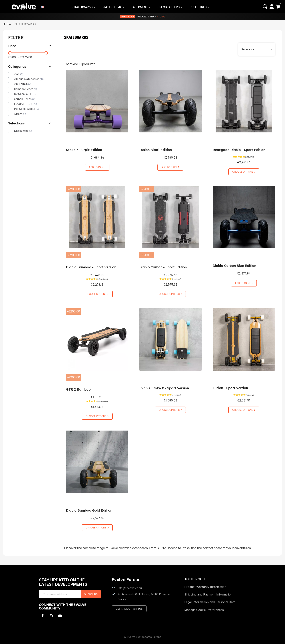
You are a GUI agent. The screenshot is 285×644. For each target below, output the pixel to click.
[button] (265, 7)
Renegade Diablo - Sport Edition (239, 150)
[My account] (271, 6)
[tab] (30, 46)
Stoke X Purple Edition (84, 150)
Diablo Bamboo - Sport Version (91, 268)
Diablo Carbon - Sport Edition (163, 268)
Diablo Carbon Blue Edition (234, 266)
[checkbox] (10, 74)
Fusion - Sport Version (230, 388)
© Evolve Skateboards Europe (143, 637)
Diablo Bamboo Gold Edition (89, 511)
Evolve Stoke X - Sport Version (164, 388)
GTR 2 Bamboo (78, 390)
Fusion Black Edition (155, 150)
